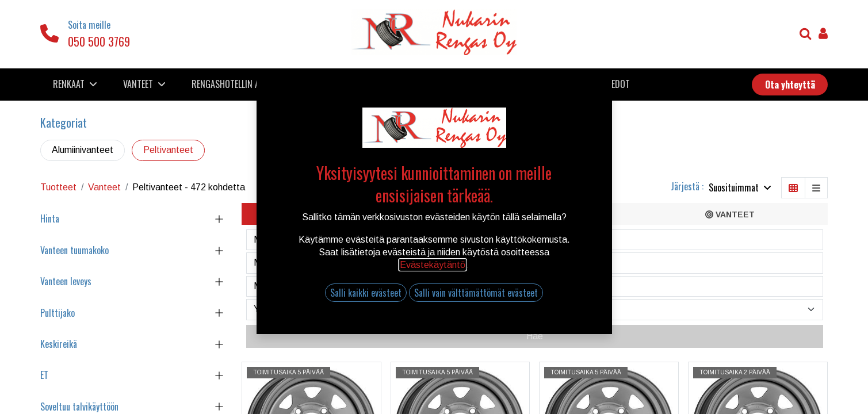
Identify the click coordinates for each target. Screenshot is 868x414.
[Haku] (806, 35)
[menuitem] (246, 84)
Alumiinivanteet (83, 150)
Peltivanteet (168, 150)
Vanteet (104, 187)
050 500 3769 (99, 41)
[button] (740, 188)
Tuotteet (58, 187)
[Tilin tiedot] (823, 35)
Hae (535, 336)
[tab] (339, 214)
